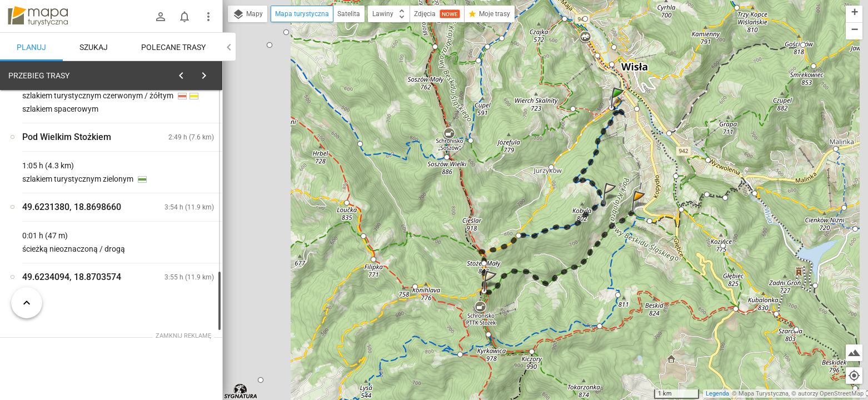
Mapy (248, 14)
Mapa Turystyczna (764, 394)
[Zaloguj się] (161, 17)
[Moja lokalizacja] (854, 376)
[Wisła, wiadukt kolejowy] (67, 246)
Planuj (31, 47)
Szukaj (94, 47)
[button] (619, 109)
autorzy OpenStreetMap (831, 394)
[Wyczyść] (210, 73)
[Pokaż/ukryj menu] (208, 17)
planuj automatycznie (178, 153)
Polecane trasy (173, 47)
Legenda (717, 394)
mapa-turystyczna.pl (38, 16)
